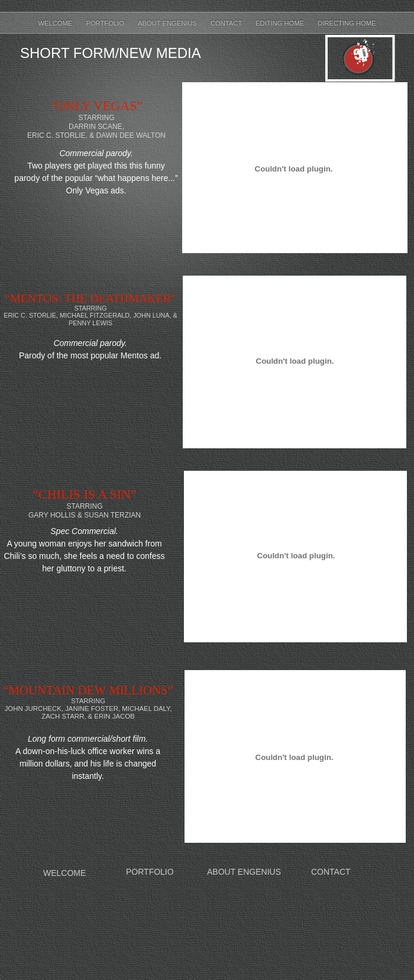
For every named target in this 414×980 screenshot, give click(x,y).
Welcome (56, 23)
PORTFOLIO (150, 872)
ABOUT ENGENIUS (244, 872)
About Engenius (168, 23)
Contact (227, 23)
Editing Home (281, 23)
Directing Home (347, 23)
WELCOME (64, 873)
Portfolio (106, 23)
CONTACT (331, 872)
